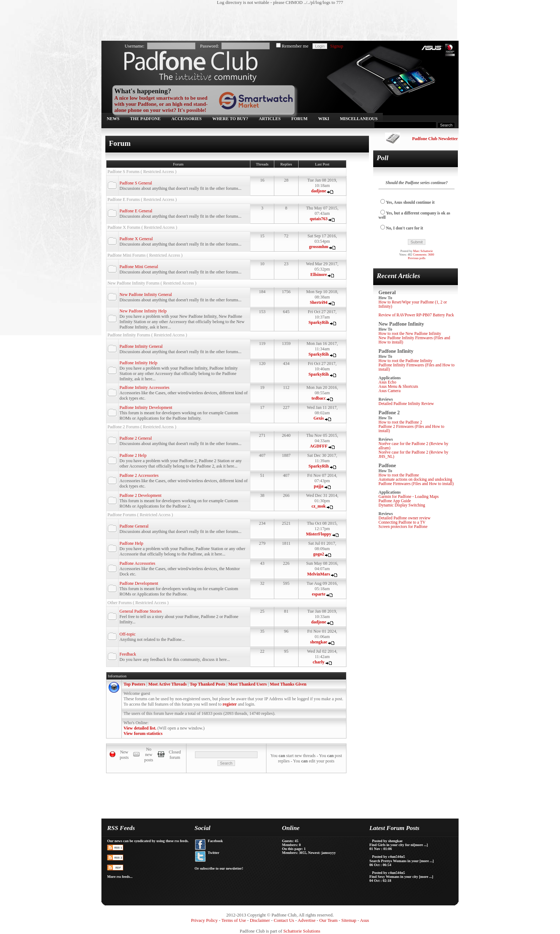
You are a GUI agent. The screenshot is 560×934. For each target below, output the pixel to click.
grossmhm (319, 247)
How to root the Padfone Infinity (406, 361)
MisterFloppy (319, 534)
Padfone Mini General (139, 267)
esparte (319, 594)
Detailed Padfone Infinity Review (406, 404)
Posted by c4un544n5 (389, 857)
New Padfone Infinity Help (143, 311)
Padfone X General (136, 239)
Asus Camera (390, 391)
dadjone (319, 191)
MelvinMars (319, 574)
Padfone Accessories (137, 563)
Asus (365, 920)
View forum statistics (143, 733)
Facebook (215, 841)
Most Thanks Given (288, 684)
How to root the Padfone (399, 475)
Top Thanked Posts (207, 684)
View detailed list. (140, 728)
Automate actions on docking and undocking (415, 479)
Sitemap (349, 920)
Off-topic (128, 634)
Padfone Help (132, 543)
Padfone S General (136, 183)
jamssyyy (329, 853)
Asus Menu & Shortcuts (398, 386)
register (230, 704)
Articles (270, 119)
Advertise (307, 920)
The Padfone (145, 119)
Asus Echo (387, 382)
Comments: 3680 (423, 254)
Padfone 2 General (136, 438)
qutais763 (319, 219)
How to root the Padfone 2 (400, 422)
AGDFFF (319, 446)
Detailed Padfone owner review (405, 518)
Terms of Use (234, 920)
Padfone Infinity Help (139, 363)
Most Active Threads (167, 684)
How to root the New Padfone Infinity (410, 333)
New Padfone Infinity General (146, 295)
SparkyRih (319, 322)
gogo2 (319, 554)
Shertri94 (319, 302)
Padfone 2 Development (141, 495)
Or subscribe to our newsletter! (219, 868)
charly (319, 662)
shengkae (319, 642)
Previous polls (417, 258)
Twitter (214, 853)
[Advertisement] (276, 23)
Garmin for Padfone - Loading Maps (409, 496)
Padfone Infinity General (141, 346)
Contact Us (284, 920)
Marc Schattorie (423, 251)
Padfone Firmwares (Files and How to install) (416, 484)
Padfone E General (136, 211)
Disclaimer (260, 920)
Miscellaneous (359, 119)
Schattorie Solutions (302, 931)
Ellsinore (319, 275)
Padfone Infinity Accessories (145, 387)
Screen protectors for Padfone (403, 527)
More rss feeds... (120, 877)
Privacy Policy (204, 920)
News (113, 119)
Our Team (328, 920)
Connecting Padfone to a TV (402, 522)
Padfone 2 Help (133, 455)
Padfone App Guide (395, 501)
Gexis (319, 418)
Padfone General (134, 526)
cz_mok (319, 506)
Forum (299, 119)
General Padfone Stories (141, 611)
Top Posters (134, 684)
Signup (337, 46)
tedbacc (319, 398)
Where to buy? (230, 119)
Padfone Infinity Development (146, 407)
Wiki (324, 119)
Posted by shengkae (387, 841)
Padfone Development (139, 583)
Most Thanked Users (247, 684)
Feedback (128, 654)
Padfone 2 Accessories (139, 475)
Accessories (187, 119)
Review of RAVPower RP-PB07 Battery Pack (416, 315)
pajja (319, 486)
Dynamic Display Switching (402, 505)
